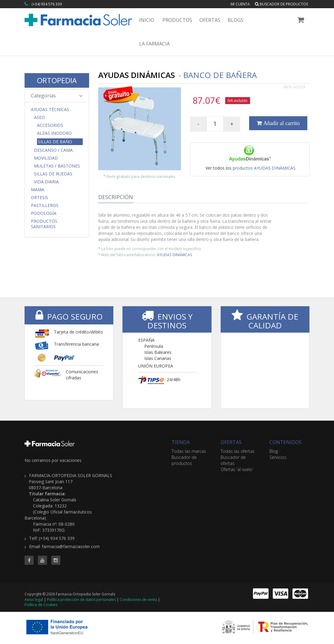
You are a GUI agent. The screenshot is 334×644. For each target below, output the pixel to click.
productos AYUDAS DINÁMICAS (264, 168)
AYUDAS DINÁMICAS (175, 255)
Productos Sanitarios (44, 224)
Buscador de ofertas (233, 460)
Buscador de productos (281, 4)
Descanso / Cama (53, 150)
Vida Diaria (46, 182)
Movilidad (46, 158)
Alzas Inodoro (54, 133)
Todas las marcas (189, 451)
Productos (177, 20)
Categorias (57, 96)
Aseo (39, 117)
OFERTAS (231, 442)
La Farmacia (154, 44)
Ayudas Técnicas (50, 110)
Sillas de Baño (55, 142)
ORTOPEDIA (57, 80)
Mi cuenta (240, 4)
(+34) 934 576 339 (47, 4)
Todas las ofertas (238, 451)
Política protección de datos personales (81, 600)
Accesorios (50, 125)
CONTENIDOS (286, 442)
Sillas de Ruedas (53, 174)
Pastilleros (45, 205)
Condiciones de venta (138, 600)
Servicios (278, 457)
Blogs (235, 20)
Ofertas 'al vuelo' (237, 469)
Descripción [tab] (116, 197)
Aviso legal (34, 600)
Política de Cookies (41, 605)
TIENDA (181, 442)
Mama (38, 190)
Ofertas (210, 20)
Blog (274, 451)
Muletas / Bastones (57, 166)
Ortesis (40, 198)
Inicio (147, 20)
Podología (44, 213)
